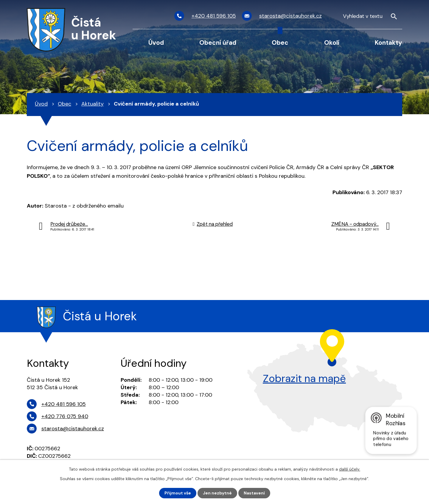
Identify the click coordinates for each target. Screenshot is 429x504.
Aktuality (93, 104)
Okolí (332, 42)
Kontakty (388, 42)
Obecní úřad (218, 42)
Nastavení (254, 493)
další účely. (350, 469)
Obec (280, 42)
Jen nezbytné (217, 493)
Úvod (156, 42)
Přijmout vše (178, 493)
